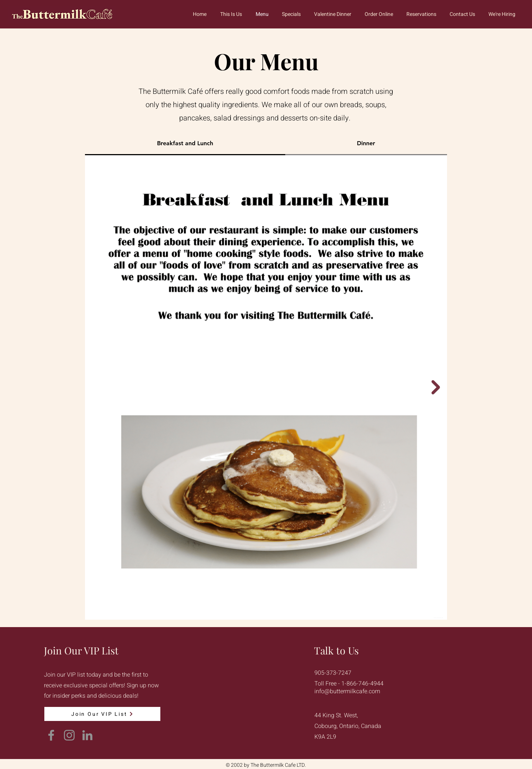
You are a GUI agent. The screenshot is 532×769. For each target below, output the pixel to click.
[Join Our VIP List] (102, 714)
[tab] (185, 144)
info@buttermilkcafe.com (347, 691)
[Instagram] (69, 735)
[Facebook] (51, 735)
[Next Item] (436, 387)
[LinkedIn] (87, 735)
